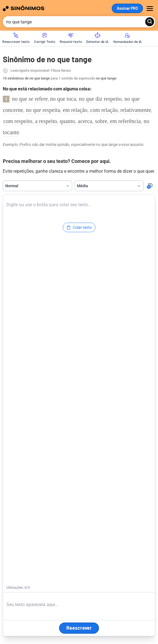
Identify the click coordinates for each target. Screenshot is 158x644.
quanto (67, 121)
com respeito (18, 121)
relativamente (136, 110)
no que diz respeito (100, 99)
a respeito (46, 121)
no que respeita (43, 110)
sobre (101, 121)
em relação (75, 110)
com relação (104, 110)
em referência (126, 121)
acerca (85, 121)
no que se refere (30, 99)
